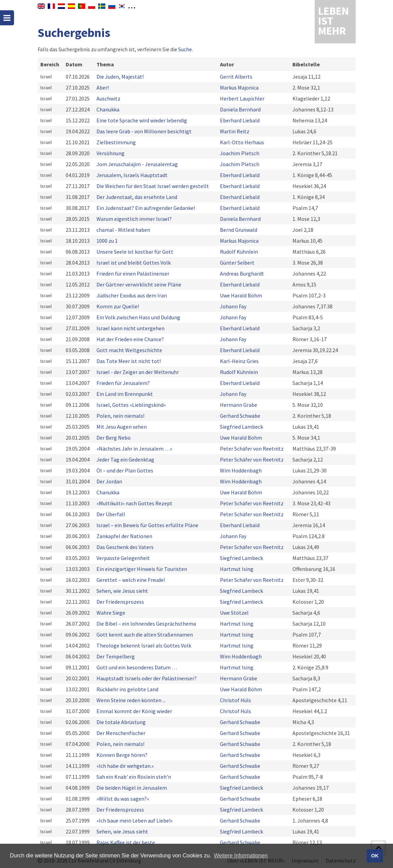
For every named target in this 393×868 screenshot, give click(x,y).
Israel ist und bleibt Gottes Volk (134, 263)
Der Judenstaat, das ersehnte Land (137, 197)
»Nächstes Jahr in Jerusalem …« (134, 449)
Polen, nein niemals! (120, 416)
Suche (185, 49)
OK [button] (375, 856)
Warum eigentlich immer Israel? (134, 219)
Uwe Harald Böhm (241, 295)
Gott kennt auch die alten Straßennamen (145, 635)
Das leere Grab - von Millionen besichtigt (144, 131)
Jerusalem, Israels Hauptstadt (132, 175)
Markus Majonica (239, 88)
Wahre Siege (111, 613)
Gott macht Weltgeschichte (129, 350)
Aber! (103, 88)
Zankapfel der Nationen (124, 536)
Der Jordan (109, 481)
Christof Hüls (235, 700)
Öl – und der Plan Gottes (125, 470)
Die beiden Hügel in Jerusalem (132, 788)
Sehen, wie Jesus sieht (122, 591)
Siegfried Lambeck (241, 427)
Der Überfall (111, 514)
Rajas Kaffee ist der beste (126, 842)
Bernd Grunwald (239, 230)
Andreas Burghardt (242, 273)
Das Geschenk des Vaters (125, 547)
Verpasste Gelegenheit (123, 558)
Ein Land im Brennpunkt (125, 394)
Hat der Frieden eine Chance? (130, 339)
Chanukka (108, 109)
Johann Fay (233, 306)
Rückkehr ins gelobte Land (127, 689)
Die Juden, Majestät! (120, 77)
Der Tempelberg (116, 656)
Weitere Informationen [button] (241, 856)
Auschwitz (108, 98)
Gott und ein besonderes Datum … (137, 667)
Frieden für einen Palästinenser (133, 273)
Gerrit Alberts (236, 77)
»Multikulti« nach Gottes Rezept (134, 503)
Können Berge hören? (122, 755)
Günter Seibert (237, 263)
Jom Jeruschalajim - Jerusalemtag (137, 164)
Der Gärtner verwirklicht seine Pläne (139, 284)
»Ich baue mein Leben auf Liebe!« (135, 820)
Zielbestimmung (116, 142)
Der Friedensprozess (121, 602)
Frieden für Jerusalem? (123, 383)
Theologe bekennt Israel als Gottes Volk (144, 645)
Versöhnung (110, 153)
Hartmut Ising (237, 569)
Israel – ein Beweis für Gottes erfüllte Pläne (147, 525)
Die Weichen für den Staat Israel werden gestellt (153, 186)
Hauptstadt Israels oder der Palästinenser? (147, 678)
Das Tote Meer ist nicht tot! (129, 361)
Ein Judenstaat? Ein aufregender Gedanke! (146, 208)
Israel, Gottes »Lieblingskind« (131, 405)
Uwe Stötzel (234, 613)
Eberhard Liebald (240, 120)
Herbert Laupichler (242, 98)
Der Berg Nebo (114, 438)
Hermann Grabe (239, 405)
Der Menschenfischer (121, 733)
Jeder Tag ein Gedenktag (125, 459)
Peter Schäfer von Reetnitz (252, 449)
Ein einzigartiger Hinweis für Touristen (142, 569)
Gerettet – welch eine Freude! (131, 580)
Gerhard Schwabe (240, 416)
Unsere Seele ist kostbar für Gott (135, 252)
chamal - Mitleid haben (123, 230)
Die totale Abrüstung (121, 722)
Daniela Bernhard (240, 109)
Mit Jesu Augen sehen (122, 427)
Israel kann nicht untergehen (130, 328)
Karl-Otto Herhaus (242, 142)
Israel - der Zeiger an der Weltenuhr (138, 372)
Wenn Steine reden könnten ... (131, 700)
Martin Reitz (235, 131)
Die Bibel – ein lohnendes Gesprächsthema (146, 624)
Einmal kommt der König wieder (134, 711)
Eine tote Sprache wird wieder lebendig (142, 120)
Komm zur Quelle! (118, 306)
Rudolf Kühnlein (239, 252)
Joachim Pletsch (240, 153)
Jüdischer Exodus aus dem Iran (132, 295)
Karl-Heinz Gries (239, 361)
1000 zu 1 (107, 241)
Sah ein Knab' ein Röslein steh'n (134, 777)
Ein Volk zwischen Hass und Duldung (138, 317)
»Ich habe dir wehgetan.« (125, 766)
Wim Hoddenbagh (241, 470)
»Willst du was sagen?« (123, 799)
